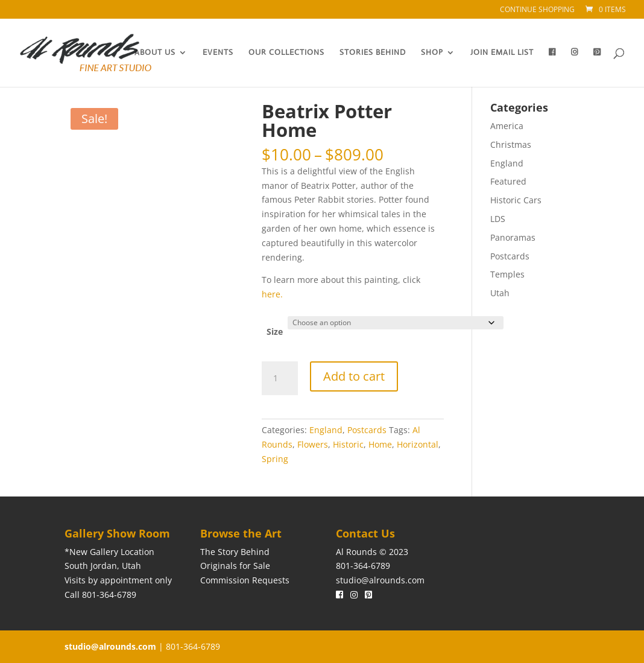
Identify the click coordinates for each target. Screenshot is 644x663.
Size (275, 331)
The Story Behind (235, 552)
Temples (507, 274)
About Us (155, 53)
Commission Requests (245, 580)
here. (273, 294)
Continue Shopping (537, 10)
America (507, 126)
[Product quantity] (280, 378)
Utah (500, 293)
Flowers (313, 444)
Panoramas (513, 237)
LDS (498, 219)
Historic (348, 444)
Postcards (367, 430)
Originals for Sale (235, 566)
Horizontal (418, 444)
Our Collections (286, 53)
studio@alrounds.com (380, 580)
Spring (275, 459)
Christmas (511, 144)
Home (380, 444)
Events (218, 53)
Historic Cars (516, 200)
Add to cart (354, 376)
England (326, 430)
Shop (432, 53)
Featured (508, 181)
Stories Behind (373, 53)
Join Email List (502, 53)
